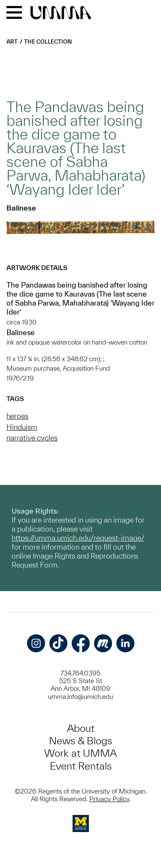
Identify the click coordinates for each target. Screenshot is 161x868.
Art (12, 42)
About (81, 728)
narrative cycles (32, 438)
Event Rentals (81, 766)
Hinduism (22, 427)
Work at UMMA (80, 753)
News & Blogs (80, 741)
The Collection (48, 42)
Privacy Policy (109, 799)
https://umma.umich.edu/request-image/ (78, 538)
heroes (17, 416)
